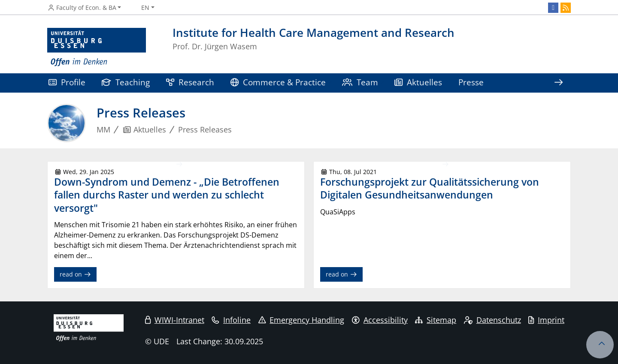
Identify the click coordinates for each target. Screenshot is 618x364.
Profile (67, 82)
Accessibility (380, 320)
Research (190, 82)
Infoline (231, 320)
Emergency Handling (301, 320)
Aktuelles (418, 82)
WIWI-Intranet (175, 320)
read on (75, 274)
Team (360, 82)
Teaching (126, 82)
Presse (471, 82)
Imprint (546, 320)
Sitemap (436, 320)
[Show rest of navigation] (558, 83)
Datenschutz (492, 320)
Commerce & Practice (278, 82)
